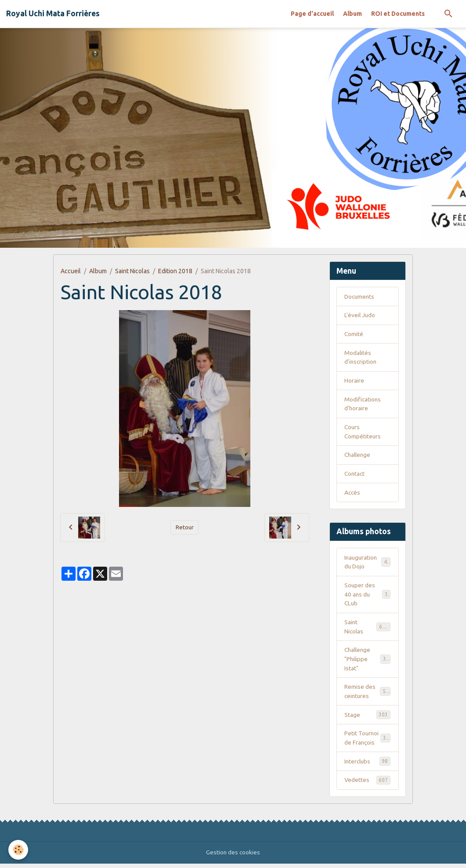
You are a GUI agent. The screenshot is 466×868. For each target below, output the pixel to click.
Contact (355, 475)
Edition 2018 (175, 271)
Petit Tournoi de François (368, 742)
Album (352, 14)
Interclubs (367, 765)
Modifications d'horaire (363, 405)
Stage (367, 718)
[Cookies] (19, 850)
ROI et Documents (398, 14)
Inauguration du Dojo (367, 564)
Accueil (71, 271)
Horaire (354, 381)
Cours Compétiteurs (363, 433)
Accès (353, 494)
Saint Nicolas (132, 271)
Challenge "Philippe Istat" (368, 662)
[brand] (53, 14)
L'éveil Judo (360, 315)
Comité (354, 334)
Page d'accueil (312, 14)
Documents (360, 297)
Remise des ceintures (368, 695)
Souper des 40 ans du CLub (368, 597)
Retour (184, 527)
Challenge (358, 456)
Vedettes (367, 784)
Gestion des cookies (233, 857)
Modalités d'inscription (361, 358)
